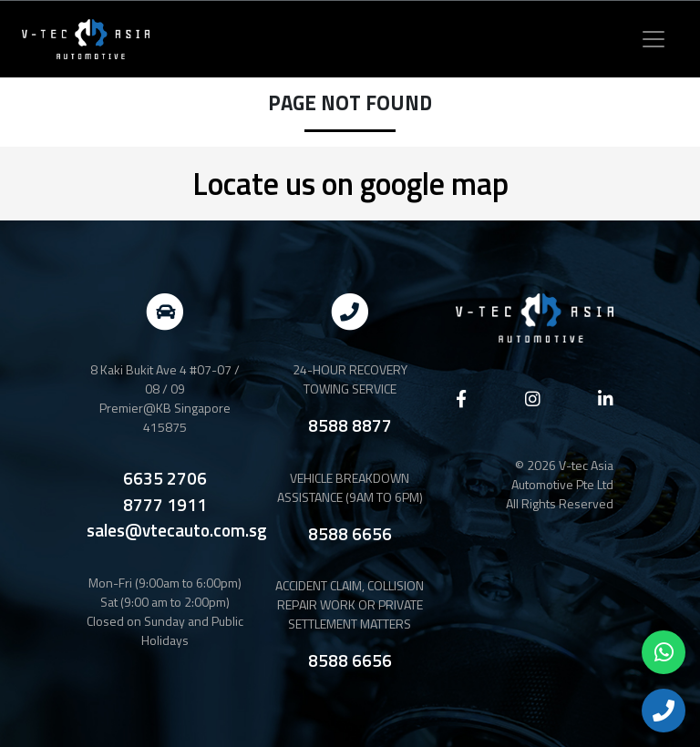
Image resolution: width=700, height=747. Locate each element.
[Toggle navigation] (654, 39)
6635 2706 (165, 478)
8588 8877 (350, 425)
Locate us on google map (350, 183)
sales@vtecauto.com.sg (177, 530)
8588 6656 (350, 533)
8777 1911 (165, 505)
